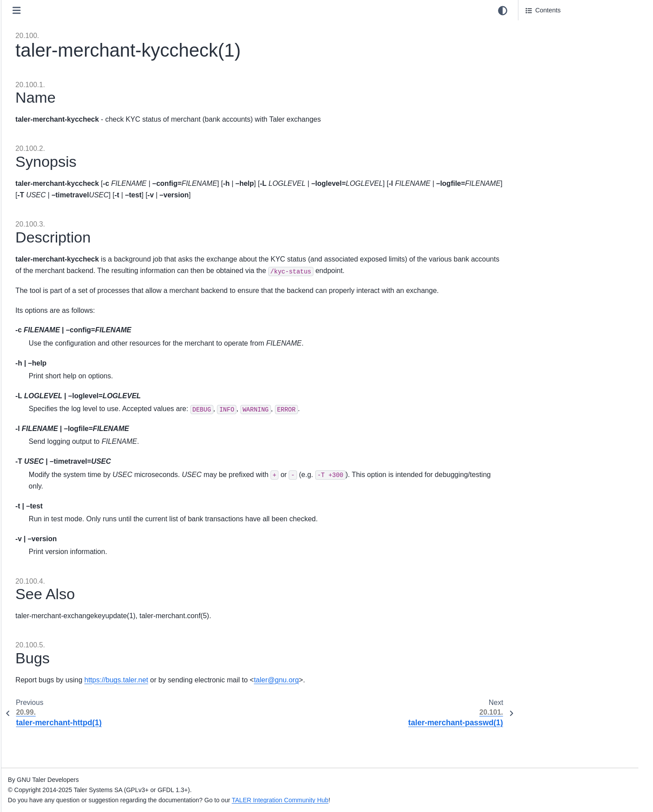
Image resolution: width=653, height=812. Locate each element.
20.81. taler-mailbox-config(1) (75, 225)
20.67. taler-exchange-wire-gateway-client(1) (97, 28)
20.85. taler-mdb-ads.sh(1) (71, 281)
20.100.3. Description (556, 56)
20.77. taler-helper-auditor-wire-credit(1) (90, 169)
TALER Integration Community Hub (449, 800)
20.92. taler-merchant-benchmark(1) (85, 380)
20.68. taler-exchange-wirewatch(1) (84, 42)
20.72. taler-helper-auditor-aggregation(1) (92, 99)
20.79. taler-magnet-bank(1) (73, 197)
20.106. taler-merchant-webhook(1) (83, 587)
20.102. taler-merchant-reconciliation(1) (89, 520)
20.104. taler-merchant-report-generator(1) (94, 559)
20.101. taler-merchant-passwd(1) (81, 506)
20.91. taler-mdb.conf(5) (68, 366)
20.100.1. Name (548, 28)
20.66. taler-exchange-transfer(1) (80, 14)
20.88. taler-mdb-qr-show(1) (73, 323)
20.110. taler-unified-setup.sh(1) (79, 643)
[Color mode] (503, 11)
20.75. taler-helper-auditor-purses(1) (85, 141)
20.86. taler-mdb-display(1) (72, 296)
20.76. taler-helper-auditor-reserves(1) (87, 155)
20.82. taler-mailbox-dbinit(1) (74, 239)
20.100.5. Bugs (547, 84)
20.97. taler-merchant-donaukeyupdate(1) (93, 450)
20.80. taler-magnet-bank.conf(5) (80, 211)
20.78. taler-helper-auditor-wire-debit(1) (89, 183)
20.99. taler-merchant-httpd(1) (76, 478)
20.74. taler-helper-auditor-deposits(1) (87, 127)
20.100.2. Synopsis (554, 42)
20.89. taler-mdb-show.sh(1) (73, 338)
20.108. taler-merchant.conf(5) (77, 615)
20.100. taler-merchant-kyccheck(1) (87, 493)
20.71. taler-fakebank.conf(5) (74, 85)
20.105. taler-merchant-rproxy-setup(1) (88, 573)
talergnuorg (446, 715)
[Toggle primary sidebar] (186, 10)
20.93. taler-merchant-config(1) (77, 394)
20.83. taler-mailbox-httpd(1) (74, 254)
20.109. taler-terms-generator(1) (79, 629)
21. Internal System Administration (75, 671)
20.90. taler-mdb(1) (61, 352)
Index (34, 774)
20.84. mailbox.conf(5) (65, 267)
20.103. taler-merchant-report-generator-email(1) (91, 540)
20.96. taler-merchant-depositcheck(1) (87, 436)
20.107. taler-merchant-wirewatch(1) (85, 601)
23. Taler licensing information (69, 723)
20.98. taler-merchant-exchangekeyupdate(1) (97, 464)
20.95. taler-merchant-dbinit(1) (77, 422)
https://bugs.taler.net (286, 715)
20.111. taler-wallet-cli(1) (69, 658)
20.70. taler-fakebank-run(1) (73, 71)
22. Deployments (50, 685)
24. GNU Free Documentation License (81, 737)
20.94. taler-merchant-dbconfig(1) (81, 408)
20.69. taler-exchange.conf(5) (75, 57)
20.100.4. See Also (552, 70)
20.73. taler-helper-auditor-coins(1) (83, 113)
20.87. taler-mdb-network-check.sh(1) (87, 310)
